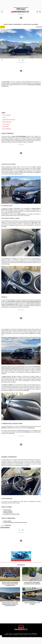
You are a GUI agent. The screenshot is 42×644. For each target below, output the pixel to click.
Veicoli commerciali (37, 637)
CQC (19, 637)
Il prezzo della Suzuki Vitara (9, 120)
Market (31, 637)
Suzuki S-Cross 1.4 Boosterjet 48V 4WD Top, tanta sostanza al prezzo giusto (10, 584)
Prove (3, 27)
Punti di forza (5, 127)
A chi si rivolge (6, 124)
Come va (4, 117)
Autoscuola (15, 637)
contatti (21, 635)
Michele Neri (34, 633)
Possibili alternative (7, 122)
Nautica (10, 637)
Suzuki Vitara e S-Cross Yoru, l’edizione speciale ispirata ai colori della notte (10, 604)
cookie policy (16, 635)
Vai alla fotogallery (5, 527)
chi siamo (25, 635)
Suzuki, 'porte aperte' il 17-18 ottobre (32, 603)
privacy (11, 635)
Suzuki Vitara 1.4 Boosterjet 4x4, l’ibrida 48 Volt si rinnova (32, 583)
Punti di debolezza (6, 129)
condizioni (6, 635)
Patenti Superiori (25, 637)
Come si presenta (6, 115)
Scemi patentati (4, 637)
